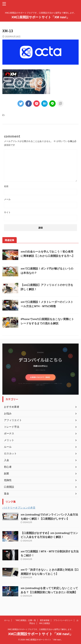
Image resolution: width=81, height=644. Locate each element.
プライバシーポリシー (63, 620)
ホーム (7, 620)
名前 (6, 186)
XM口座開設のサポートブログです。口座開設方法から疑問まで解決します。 (40, 629)
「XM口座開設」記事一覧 (25, 620)
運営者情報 (45, 620)
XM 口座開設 (45, 623)
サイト (7, 212)
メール (7, 199)
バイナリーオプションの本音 (19, 508)
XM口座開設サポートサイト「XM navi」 (40, 17)
